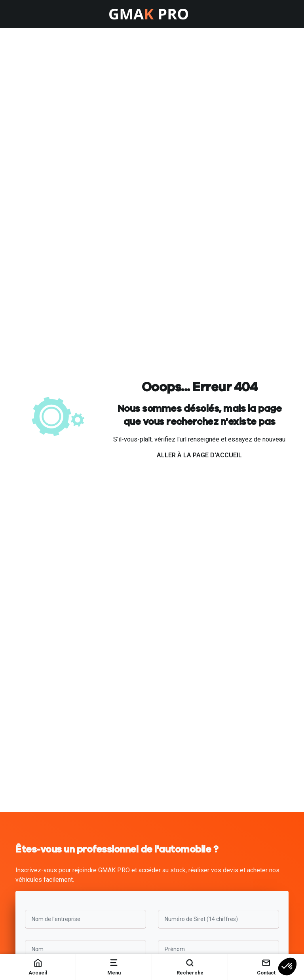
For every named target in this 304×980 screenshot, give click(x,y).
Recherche (190, 967)
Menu (114, 967)
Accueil (38, 967)
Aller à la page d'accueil (199, 455)
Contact (266, 967)
